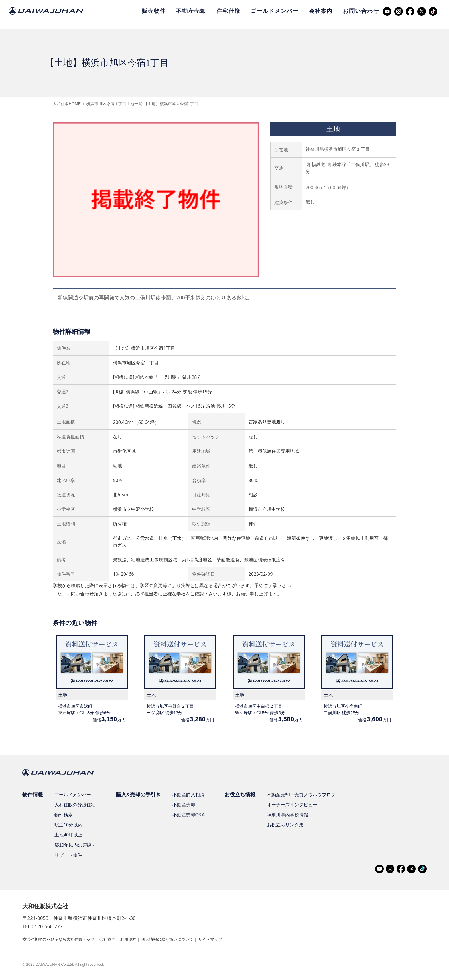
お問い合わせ (361, 11)
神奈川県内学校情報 (292, 816)
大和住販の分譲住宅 (76, 806)
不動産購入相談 (191, 796)
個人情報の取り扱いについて (188, 940)
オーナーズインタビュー (297, 806)
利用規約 (143, 940)
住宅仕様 (229, 11)
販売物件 (154, 11)
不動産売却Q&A (191, 816)
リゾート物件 (69, 856)
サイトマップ (237, 940)
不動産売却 (191, 11)
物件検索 (64, 816)
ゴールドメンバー (275, 11)
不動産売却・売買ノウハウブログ (306, 796)
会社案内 (321, 11)
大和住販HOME (67, 104)
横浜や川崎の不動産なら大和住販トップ (64, 940)
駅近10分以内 (69, 826)
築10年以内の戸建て (76, 846)
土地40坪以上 (69, 836)
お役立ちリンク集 (290, 826)
